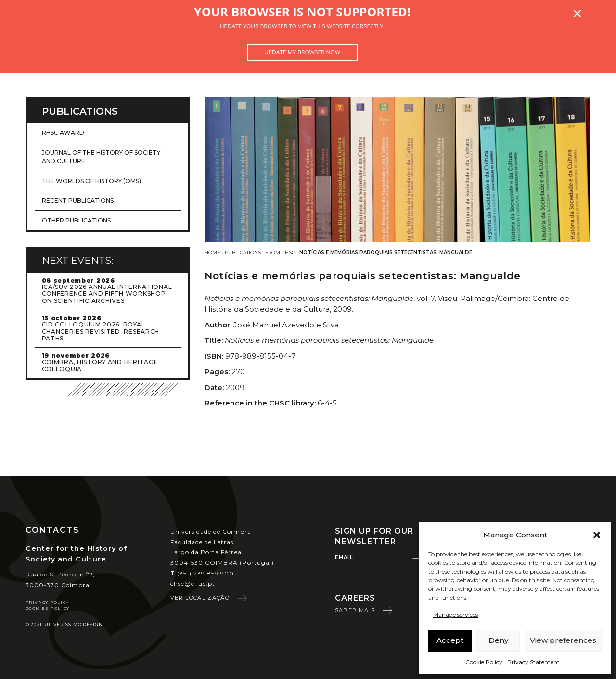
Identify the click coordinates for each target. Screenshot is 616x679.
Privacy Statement (533, 662)
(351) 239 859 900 (202, 573)
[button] (597, 535)
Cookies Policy (48, 608)
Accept (450, 640)
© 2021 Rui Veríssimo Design (64, 624)
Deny (498, 640)
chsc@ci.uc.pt (193, 583)
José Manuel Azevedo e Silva (286, 325)
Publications (243, 253)
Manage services (456, 615)
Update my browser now (302, 52)
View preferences (563, 640)
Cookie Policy (484, 662)
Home (212, 253)
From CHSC (280, 253)
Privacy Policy (47, 602)
